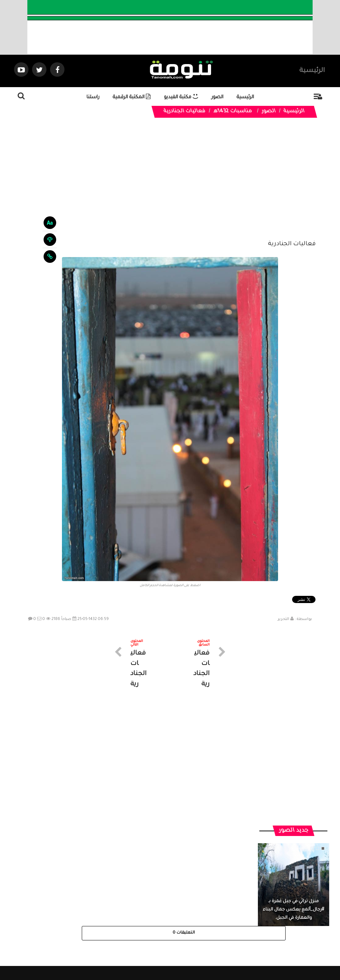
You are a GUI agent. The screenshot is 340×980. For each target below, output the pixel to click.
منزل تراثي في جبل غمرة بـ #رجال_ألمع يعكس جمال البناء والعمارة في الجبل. (294, 785)
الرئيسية (312, 71)
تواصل (134, 916)
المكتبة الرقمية (132, 97)
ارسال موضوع (103, 916)
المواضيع (216, 916)
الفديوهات (188, 916)
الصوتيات (159, 916)
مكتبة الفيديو (181, 97)
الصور (217, 97)
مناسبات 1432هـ (233, 112)
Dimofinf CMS (176, 951)
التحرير (283, 619)
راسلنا (93, 97)
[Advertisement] (170, 184)
